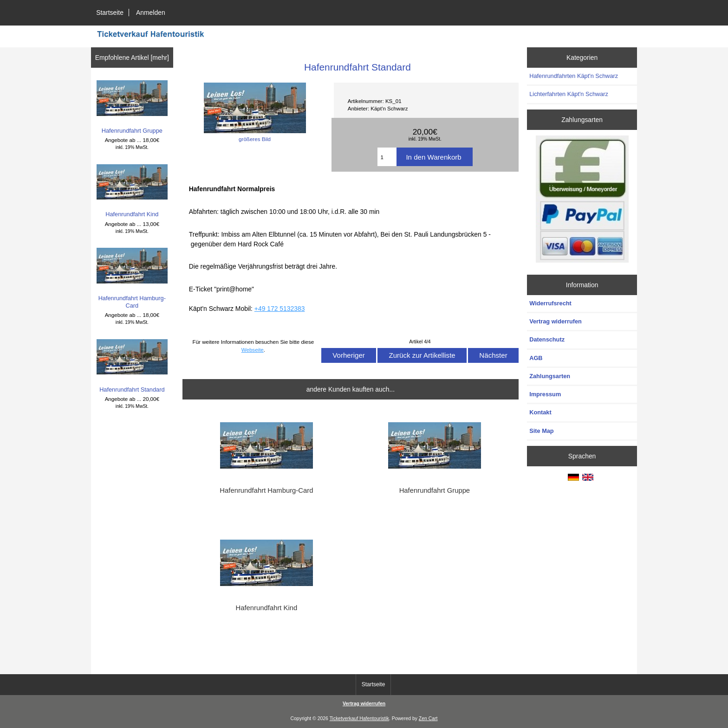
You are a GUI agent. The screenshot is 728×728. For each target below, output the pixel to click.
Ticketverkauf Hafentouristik (359, 718)
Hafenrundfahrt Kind (132, 191)
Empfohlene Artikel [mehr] (132, 58)
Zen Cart (428, 718)
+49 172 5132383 (280, 309)
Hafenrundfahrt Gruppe (132, 107)
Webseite (253, 350)
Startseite (110, 13)
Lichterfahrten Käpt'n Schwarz (569, 94)
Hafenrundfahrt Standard (132, 366)
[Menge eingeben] (387, 157)
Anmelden (151, 13)
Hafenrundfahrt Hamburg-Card (132, 278)
